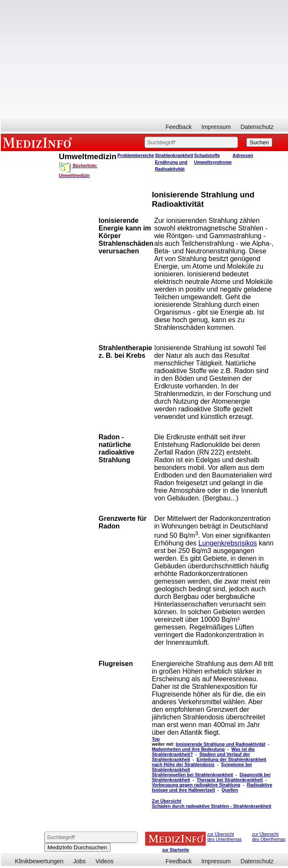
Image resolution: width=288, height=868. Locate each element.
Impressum (216, 127)
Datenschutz (257, 127)
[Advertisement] (144, 59)
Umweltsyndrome (213, 162)
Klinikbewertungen (39, 861)
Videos (105, 861)
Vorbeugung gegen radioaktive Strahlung (196, 785)
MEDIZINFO (39, 142)
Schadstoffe (207, 155)
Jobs (79, 861)
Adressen (243, 155)
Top (156, 739)
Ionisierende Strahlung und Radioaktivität (221, 744)
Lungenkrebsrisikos (228, 543)
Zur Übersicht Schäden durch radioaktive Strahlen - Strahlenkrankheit (211, 803)
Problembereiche (136, 155)
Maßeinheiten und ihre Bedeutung (188, 749)
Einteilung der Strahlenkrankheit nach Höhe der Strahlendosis (209, 762)
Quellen (230, 790)
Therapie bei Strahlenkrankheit (230, 780)
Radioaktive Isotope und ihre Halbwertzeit (212, 787)
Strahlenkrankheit (174, 155)
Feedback (179, 127)
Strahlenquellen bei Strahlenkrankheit (192, 775)
